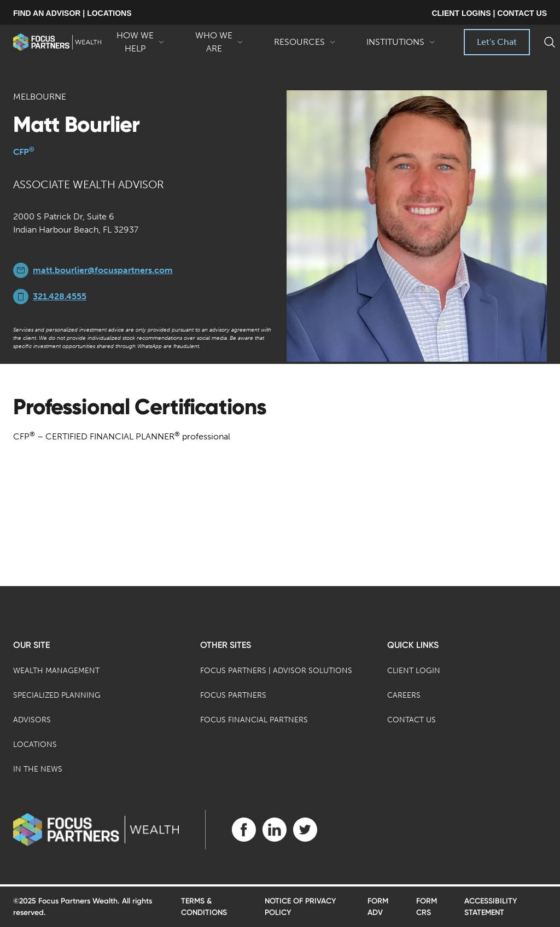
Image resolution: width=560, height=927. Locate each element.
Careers (404, 695)
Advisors (32, 720)
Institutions (401, 46)
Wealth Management (56, 671)
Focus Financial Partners (254, 720)
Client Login (414, 671)
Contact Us (412, 720)
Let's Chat (497, 42)
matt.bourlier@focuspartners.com (103, 270)
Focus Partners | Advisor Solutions (276, 671)
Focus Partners (233, 695)
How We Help (141, 43)
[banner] (57, 42)
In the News (38, 769)
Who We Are (219, 43)
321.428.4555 (60, 296)
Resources (305, 46)
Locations (35, 745)
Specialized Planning (57, 695)
